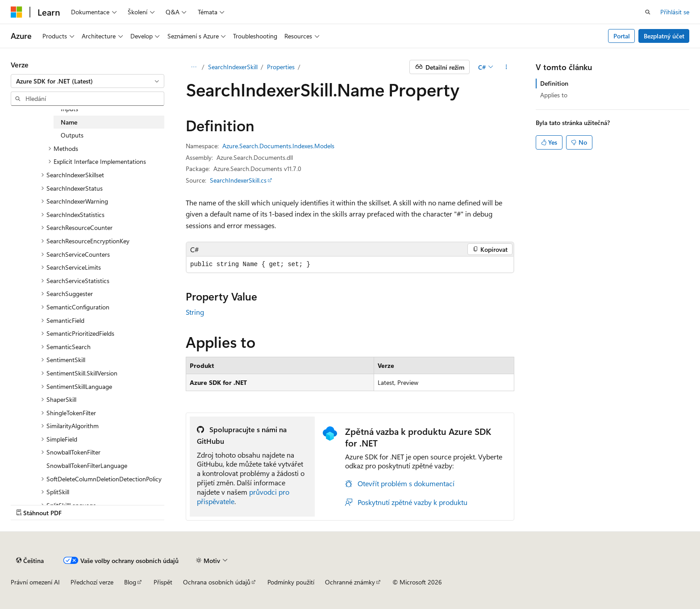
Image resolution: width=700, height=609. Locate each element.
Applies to (554, 95)
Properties (281, 67)
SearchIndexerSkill (233, 67)
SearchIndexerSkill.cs (238, 180)
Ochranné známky (350, 582)
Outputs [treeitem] (72, 135)
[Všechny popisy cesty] (194, 67)
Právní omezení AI (35, 582)
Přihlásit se (675, 12)
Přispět (163, 582)
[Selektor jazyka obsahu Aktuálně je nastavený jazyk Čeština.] (30, 560)
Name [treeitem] (69, 122)
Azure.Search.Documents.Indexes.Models (278, 146)
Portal (622, 36)
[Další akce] (506, 67)
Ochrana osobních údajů (217, 582)
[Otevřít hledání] (648, 12)
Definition (554, 83)
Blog (130, 582)
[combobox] (87, 81)
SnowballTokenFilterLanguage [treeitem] (87, 465)
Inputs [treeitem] (69, 109)
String (195, 312)
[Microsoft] (17, 12)
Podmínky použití (291, 582)
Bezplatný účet (664, 36)
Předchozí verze (92, 582)
